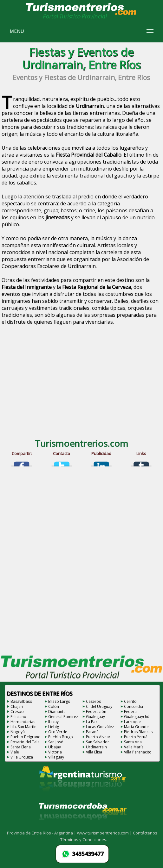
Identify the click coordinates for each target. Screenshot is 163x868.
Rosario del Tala (25, 742)
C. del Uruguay (99, 706)
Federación (96, 712)
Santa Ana (133, 742)
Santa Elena (21, 747)
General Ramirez (63, 717)
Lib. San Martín (23, 727)
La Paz (92, 722)
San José (56, 742)
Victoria (55, 752)
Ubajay (55, 747)
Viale (15, 752)
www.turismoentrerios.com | (105, 833)
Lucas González (100, 727)
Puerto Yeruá (136, 737)
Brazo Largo (59, 701)
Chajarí (17, 706)
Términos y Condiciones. (84, 840)
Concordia (134, 706)
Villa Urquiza (22, 757)
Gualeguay (95, 717)
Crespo (17, 712)
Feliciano (18, 717)
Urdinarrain (96, 747)
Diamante (57, 712)
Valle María (134, 747)
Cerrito (130, 701)
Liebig (54, 727)
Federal (131, 712)
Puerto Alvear (98, 737)
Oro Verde (58, 732)
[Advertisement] (81, 384)
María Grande (136, 727)
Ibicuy (53, 722)
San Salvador (98, 742)
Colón (54, 706)
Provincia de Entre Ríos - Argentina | (42, 833)
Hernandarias (23, 722)
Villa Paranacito (138, 752)
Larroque (132, 722)
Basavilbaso (21, 701)
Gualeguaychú (137, 717)
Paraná (92, 732)
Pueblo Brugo (61, 737)
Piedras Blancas (138, 732)
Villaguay (56, 757)
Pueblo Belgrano (26, 737)
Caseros (93, 701)
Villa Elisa (94, 752)
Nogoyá (18, 732)
